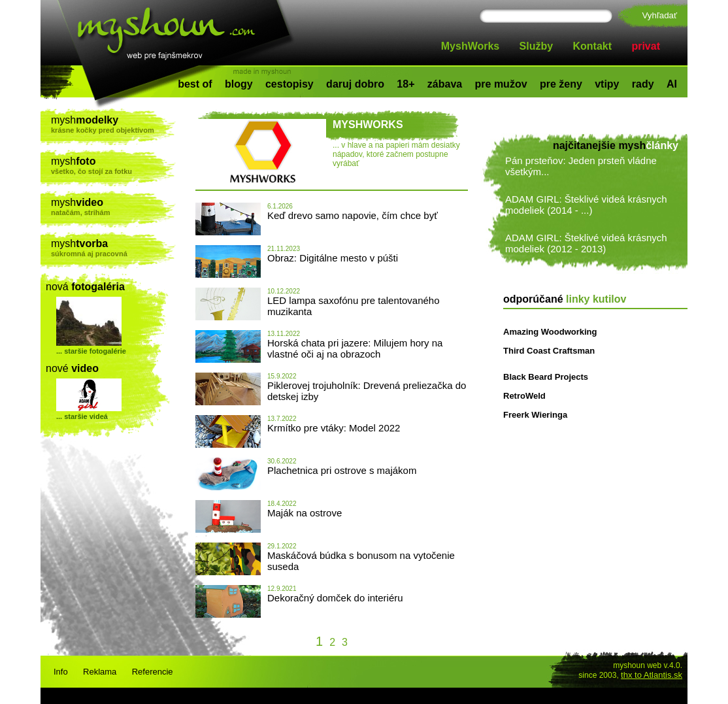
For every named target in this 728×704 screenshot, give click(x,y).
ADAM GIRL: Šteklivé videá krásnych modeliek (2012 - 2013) (586, 243)
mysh (113, 124)
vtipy (607, 84)
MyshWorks (471, 46)
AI (672, 84)
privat (646, 46)
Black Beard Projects (546, 377)
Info (61, 672)
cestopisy (290, 84)
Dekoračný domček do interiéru (335, 598)
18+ (405, 84)
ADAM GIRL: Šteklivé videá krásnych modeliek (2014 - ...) (586, 205)
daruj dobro (355, 84)
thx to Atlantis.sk (652, 675)
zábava (445, 84)
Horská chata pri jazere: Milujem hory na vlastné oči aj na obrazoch (355, 348)
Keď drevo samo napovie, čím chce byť (353, 215)
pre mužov (501, 84)
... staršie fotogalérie (91, 351)
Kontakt (593, 46)
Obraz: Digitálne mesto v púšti (333, 258)
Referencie (153, 672)
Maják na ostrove (305, 513)
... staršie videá (82, 416)
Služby (537, 46)
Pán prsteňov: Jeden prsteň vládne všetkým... (581, 166)
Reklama (100, 672)
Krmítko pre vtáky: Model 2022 (334, 428)
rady (643, 84)
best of (195, 84)
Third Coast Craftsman (549, 351)
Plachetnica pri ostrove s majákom (342, 470)
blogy (239, 84)
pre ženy (561, 84)
